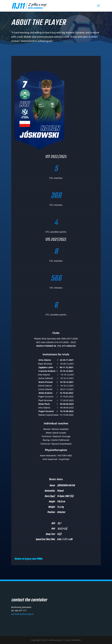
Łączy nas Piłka (34, 559)
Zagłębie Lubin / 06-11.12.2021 (56, 367)
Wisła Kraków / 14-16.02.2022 (56, 393)
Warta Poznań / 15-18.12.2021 (56, 382)
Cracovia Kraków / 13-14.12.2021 (56, 371)
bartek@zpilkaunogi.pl (22, 614)
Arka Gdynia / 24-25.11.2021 (56, 360)
